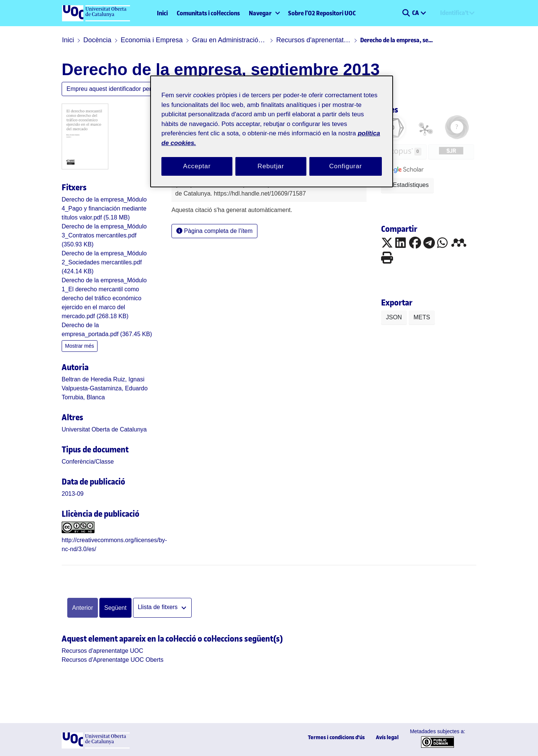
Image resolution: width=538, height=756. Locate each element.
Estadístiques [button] (407, 185)
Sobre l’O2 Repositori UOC (322, 13)
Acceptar (197, 166)
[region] (272, 131)
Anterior (83, 608)
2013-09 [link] (73, 494)
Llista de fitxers (159, 607)
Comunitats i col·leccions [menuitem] (208, 13)
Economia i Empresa (152, 40)
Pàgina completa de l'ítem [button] (214, 231)
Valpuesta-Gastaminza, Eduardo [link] (105, 388)
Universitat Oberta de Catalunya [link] (104, 429)
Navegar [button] (260, 13)
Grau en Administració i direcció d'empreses (229, 40)
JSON (394, 317)
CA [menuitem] (416, 13)
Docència (97, 40)
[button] (406, 13)
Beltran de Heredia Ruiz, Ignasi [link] (103, 379)
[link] (104, 208)
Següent (115, 608)
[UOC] (96, 746)
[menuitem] (264, 13)
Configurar (346, 166)
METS (422, 317)
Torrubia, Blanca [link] (83, 397)
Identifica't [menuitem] (454, 13)
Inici (162, 13)
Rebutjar (271, 166)
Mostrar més (80, 346)
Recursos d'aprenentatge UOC (313, 40)
